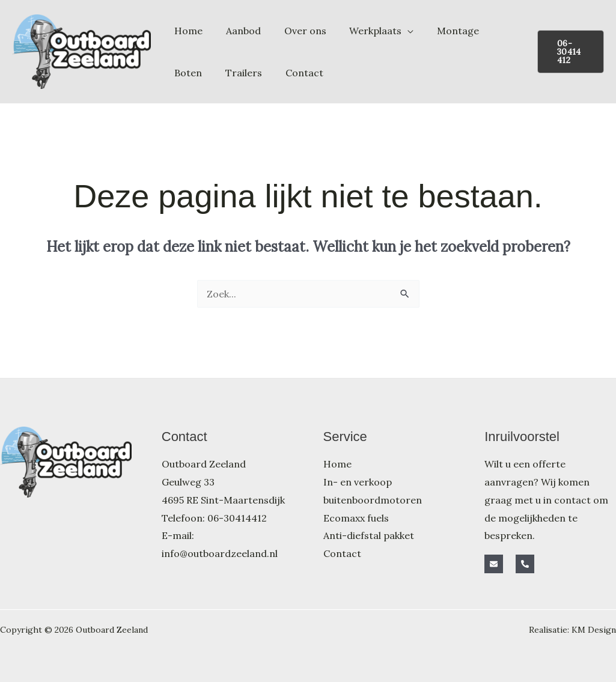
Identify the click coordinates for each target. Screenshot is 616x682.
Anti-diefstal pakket (369, 535)
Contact (247, 73)
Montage (440, 31)
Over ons (295, 31)
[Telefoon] (525, 564)
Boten (494, 31)
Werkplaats (361, 31)
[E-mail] (494, 564)
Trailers (191, 73)
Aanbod (237, 31)
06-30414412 (237, 518)
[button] (569, 52)
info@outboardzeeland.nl (220, 553)
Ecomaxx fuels (356, 518)
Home (187, 31)
